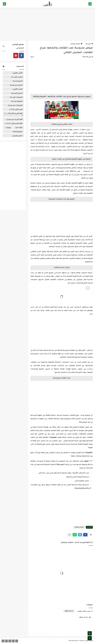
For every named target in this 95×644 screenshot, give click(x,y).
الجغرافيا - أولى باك (16, 97)
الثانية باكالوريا (18, 89)
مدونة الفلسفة (73, 641)
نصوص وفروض (76, 44)
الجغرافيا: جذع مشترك (15, 105)
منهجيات (8, 127)
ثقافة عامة (19, 127)
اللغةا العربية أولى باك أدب (14, 123)
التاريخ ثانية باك (17, 81)
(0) (32, 57)
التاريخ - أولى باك (17, 77)
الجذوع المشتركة (17, 93)
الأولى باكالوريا (18, 73)
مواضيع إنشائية (17, 131)
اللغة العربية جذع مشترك (14, 119)
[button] (85, 535)
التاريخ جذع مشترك (16, 85)
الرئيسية (89, 44)
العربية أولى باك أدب (16, 109)
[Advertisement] (47, 24)
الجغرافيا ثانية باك (17, 101)
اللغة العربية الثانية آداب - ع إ (13, 114)
